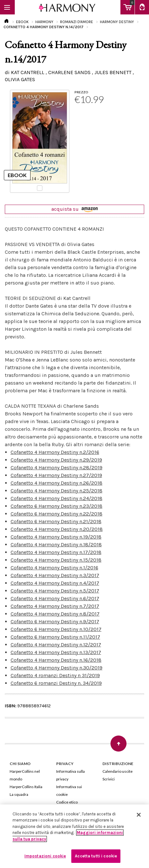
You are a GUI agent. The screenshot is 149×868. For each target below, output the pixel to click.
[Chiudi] (139, 815)
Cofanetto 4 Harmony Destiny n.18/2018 (56, 545)
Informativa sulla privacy (70, 775)
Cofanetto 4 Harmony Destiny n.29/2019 (56, 460)
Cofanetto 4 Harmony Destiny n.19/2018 (56, 537)
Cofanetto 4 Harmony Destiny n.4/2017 (55, 583)
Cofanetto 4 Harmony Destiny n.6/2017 (55, 598)
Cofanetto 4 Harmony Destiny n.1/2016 (54, 568)
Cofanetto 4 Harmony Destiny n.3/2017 (55, 575)
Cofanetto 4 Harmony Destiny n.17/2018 (56, 552)
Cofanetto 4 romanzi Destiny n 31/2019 (55, 675)
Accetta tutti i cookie (96, 856)
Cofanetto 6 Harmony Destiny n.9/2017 (55, 621)
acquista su (74, 209)
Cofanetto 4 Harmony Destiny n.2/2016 (55, 452)
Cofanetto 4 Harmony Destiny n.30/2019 (57, 668)
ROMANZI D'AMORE (77, 22)
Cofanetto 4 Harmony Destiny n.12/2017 (56, 645)
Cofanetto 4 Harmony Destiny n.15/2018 (56, 560)
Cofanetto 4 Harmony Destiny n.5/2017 (55, 591)
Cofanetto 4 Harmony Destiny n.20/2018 (57, 529)
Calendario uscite (118, 771)
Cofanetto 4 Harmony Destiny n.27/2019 (56, 475)
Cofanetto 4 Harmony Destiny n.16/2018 (56, 660)
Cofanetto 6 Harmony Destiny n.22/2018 (57, 514)
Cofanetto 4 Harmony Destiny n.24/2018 (57, 498)
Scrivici (109, 779)
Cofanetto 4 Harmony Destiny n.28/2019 (57, 468)
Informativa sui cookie (69, 791)
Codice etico (67, 802)
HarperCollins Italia (26, 787)
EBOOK (22, 22)
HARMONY (44, 22)
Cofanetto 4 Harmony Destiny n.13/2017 (56, 652)
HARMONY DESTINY (117, 22)
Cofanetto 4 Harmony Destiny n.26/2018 (57, 483)
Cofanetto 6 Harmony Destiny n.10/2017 (56, 629)
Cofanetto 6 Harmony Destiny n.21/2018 (56, 521)
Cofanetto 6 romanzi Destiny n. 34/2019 (56, 683)
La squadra (19, 794)
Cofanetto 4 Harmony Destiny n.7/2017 (55, 606)
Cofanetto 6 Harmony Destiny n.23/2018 (57, 506)
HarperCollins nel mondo (25, 775)
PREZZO (81, 92)
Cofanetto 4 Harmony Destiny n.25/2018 (57, 491)
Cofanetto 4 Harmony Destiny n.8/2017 (55, 614)
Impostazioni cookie (45, 856)
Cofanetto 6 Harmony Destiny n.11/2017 (55, 637)
